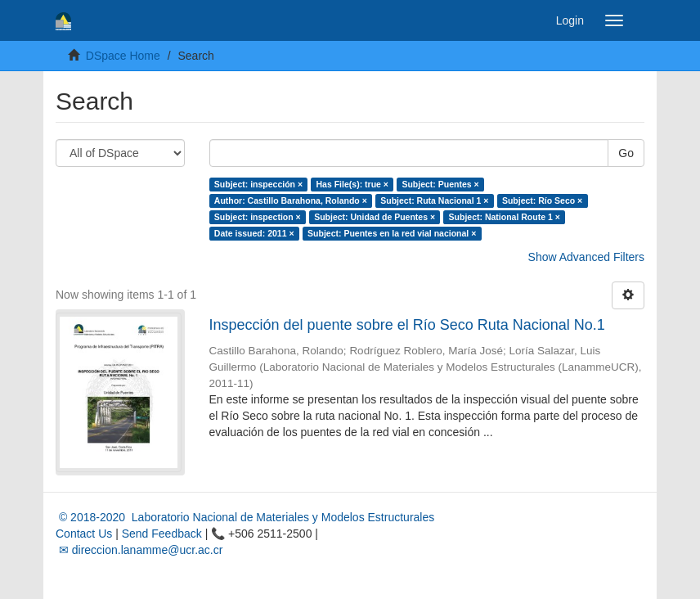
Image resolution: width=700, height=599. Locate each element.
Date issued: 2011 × (254, 233)
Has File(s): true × (352, 184)
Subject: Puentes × (440, 184)
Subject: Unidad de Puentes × (375, 217)
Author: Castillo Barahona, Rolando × (291, 200)
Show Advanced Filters (586, 257)
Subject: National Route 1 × (505, 217)
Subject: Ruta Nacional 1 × (434, 200)
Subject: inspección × (258, 184)
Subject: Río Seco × (542, 200)
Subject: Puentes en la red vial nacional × (392, 233)
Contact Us (84, 534)
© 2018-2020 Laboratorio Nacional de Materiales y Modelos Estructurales (245, 517)
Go (626, 153)
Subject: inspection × (258, 217)
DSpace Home (123, 56)
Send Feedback (162, 534)
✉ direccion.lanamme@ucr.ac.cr (139, 550)
